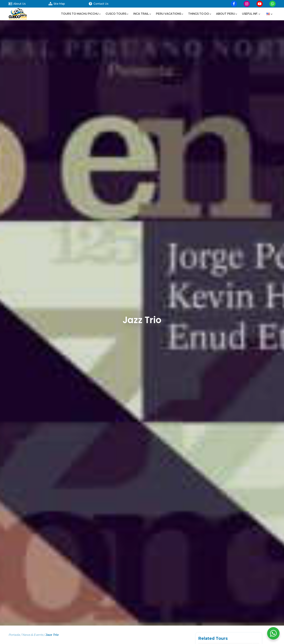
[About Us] (28, 4)
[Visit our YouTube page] (260, 4)
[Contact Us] (108, 4)
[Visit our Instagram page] (247, 4)
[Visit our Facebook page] (234, 4)
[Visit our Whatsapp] (272, 4)
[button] (81, 14)
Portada (14, 635)
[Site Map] (69, 4)
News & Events (33, 635)
